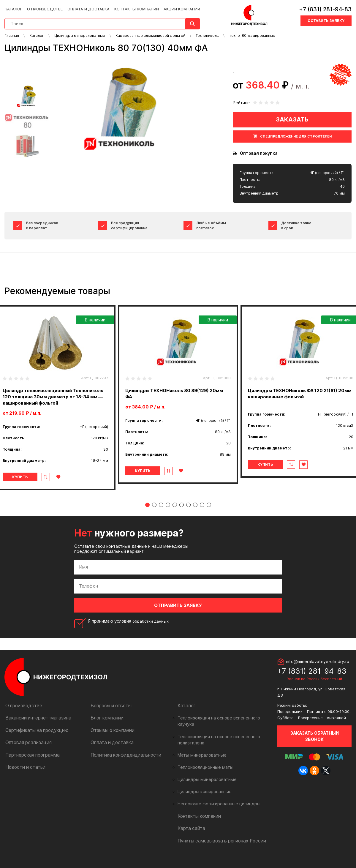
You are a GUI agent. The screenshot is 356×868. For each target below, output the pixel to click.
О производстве (45, 6)
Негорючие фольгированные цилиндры (216, 804)
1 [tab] (147, 511)
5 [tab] (175, 511)
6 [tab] (182, 511)
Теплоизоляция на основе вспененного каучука (224, 724)
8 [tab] (195, 511)
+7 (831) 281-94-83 (325, 7)
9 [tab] (202, 511)
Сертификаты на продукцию (34, 736)
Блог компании (106, 724)
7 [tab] (188, 511)
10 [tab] (209, 511)
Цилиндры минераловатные (205, 779)
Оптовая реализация (27, 748)
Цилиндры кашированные (203, 791)
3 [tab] (161, 511)
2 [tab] (154, 511)
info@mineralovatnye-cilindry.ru (318, 668)
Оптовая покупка (259, 153)
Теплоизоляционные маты (203, 767)
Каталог (15, 6)
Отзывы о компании (111, 736)
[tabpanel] (178, 394)
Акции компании (174, 6)
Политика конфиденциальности (123, 761)
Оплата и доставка (86, 6)
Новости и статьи (24, 773)
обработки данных (152, 627)
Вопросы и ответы (110, 712)
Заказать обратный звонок (315, 742)
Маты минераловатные (200, 755)
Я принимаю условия (130, 627)
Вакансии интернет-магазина (35, 724)
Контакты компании (131, 6)
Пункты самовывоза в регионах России (218, 840)
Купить (29, 483)
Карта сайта (190, 828)
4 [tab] (168, 511)
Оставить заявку (326, 19)
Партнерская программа (31, 761)
